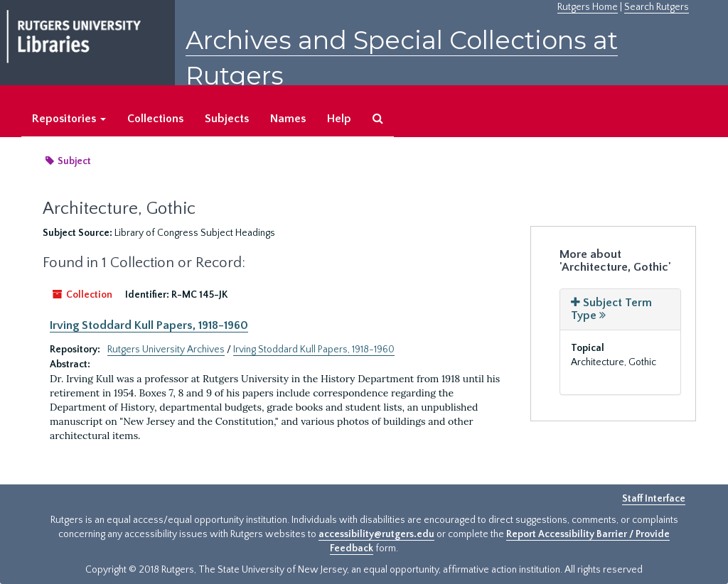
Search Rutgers (657, 7)
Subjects (227, 119)
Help (339, 119)
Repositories (69, 119)
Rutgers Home (588, 7)
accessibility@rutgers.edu (376, 534)
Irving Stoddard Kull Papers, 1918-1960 (149, 325)
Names (288, 119)
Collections (155, 119)
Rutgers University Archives (166, 350)
